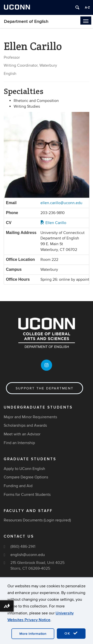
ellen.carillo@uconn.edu (61, 203)
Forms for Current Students (27, 495)
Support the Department (45, 388)
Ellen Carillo (53, 223)
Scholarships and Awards (25, 425)
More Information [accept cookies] (33, 634)
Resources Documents (23, 520)
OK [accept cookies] (71, 633)
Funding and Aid (18, 486)
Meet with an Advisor (22, 434)
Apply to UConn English (24, 469)
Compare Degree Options (26, 477)
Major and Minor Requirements (30, 417)
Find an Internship (19, 443)
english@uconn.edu (28, 555)
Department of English (26, 22)
